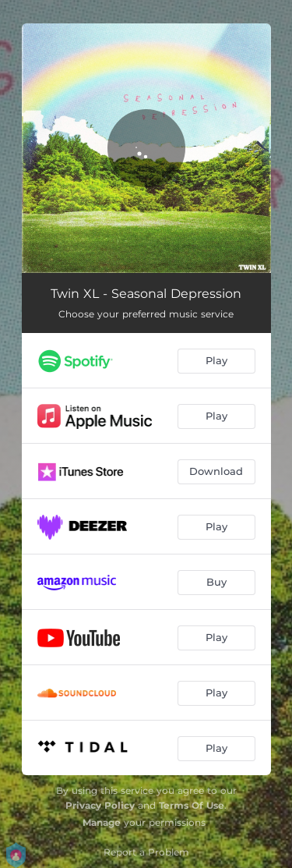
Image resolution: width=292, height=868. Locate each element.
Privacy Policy (100, 805)
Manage (102, 822)
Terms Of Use (192, 805)
